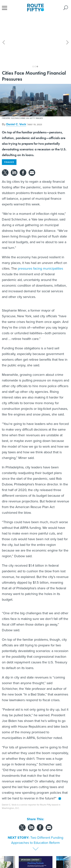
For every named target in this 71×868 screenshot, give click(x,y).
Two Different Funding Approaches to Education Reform (37, 820)
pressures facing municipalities (40, 248)
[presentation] (4, 851)
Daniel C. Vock (16, 104)
